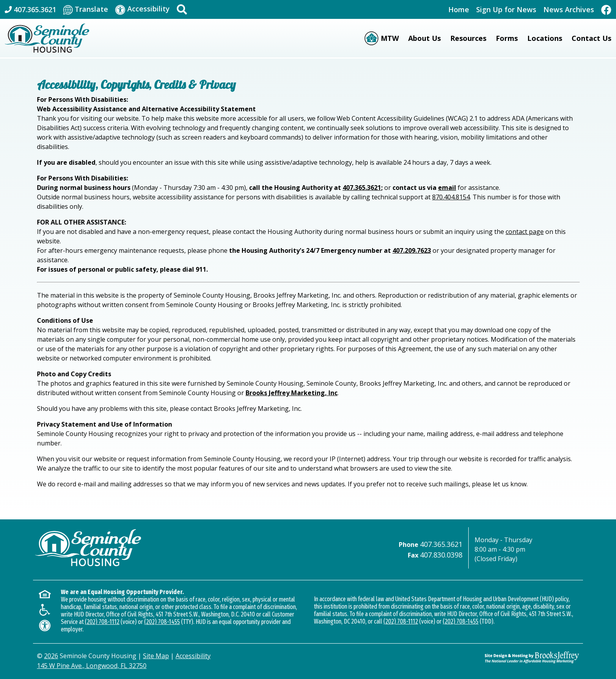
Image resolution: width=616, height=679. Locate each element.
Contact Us (591, 38)
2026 (51, 656)
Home (459, 9)
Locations (545, 38)
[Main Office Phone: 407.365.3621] (30, 9)
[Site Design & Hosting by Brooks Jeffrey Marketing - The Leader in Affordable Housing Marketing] (532, 657)
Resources (468, 38)
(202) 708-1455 (162, 622)
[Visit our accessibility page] (142, 9)
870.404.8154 (451, 197)
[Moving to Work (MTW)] (382, 38)
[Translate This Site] (86, 9)
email (447, 188)
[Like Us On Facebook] (606, 9)
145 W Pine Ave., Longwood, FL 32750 (92, 666)
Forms (507, 38)
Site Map (156, 656)
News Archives (569, 9)
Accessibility (193, 656)
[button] (182, 9)
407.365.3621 (362, 188)
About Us (424, 38)
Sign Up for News (506, 9)
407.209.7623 (412, 250)
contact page (525, 232)
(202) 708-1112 (102, 622)
